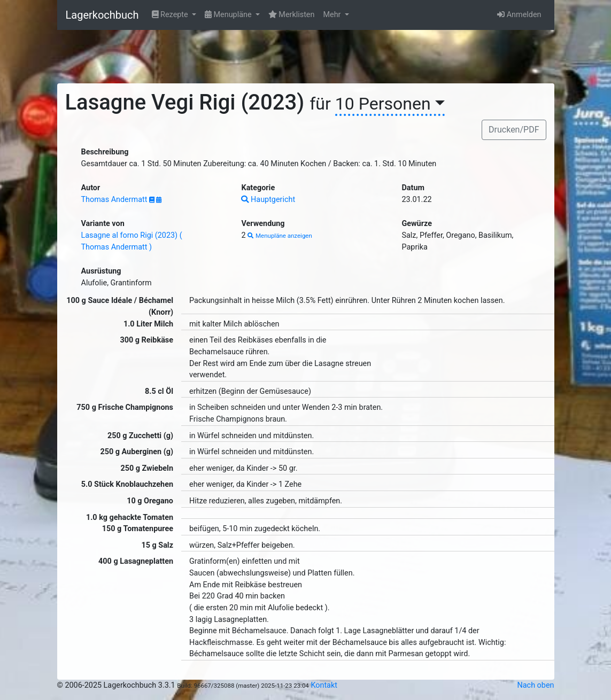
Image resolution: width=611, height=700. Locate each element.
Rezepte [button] (171, 15)
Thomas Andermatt (115, 200)
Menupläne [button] (229, 15)
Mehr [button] (333, 15)
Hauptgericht (268, 200)
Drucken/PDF (514, 130)
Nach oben (536, 685)
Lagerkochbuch (102, 15)
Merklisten (292, 15)
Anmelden (519, 15)
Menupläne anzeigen (280, 236)
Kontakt (324, 685)
